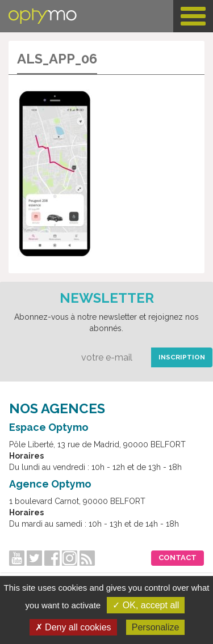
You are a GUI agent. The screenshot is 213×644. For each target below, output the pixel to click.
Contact (177, 558)
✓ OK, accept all (146, 605)
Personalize (156, 627)
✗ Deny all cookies (73, 627)
